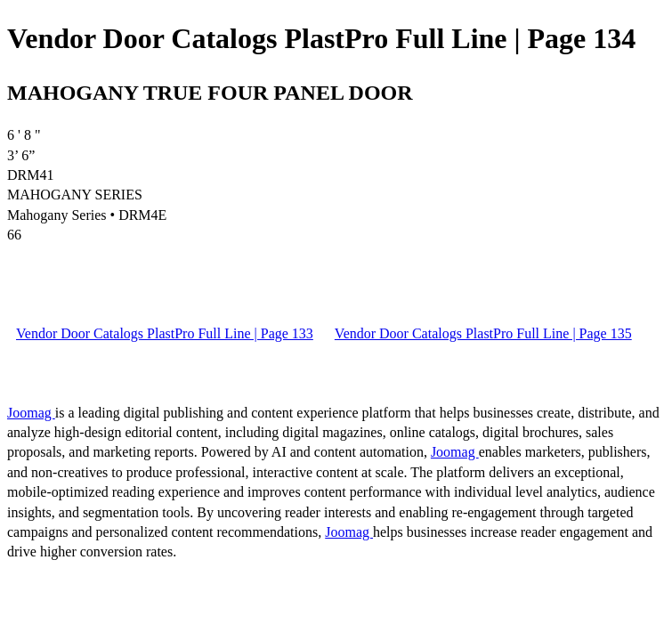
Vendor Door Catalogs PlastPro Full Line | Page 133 (165, 333)
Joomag (31, 413)
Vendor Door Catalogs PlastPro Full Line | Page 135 (483, 333)
